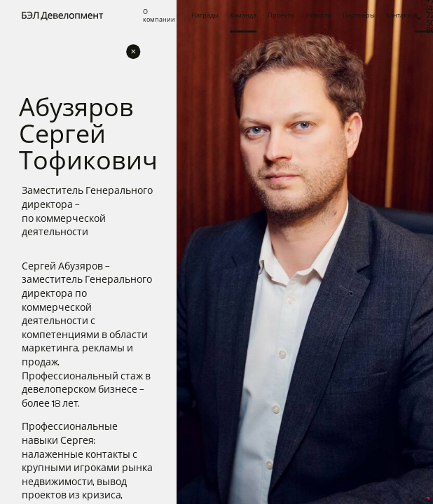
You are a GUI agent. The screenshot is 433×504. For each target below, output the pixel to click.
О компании (159, 15)
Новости (319, 15)
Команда (243, 15)
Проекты (281, 15)
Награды (205, 15)
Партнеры (359, 15)
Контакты (400, 15)
